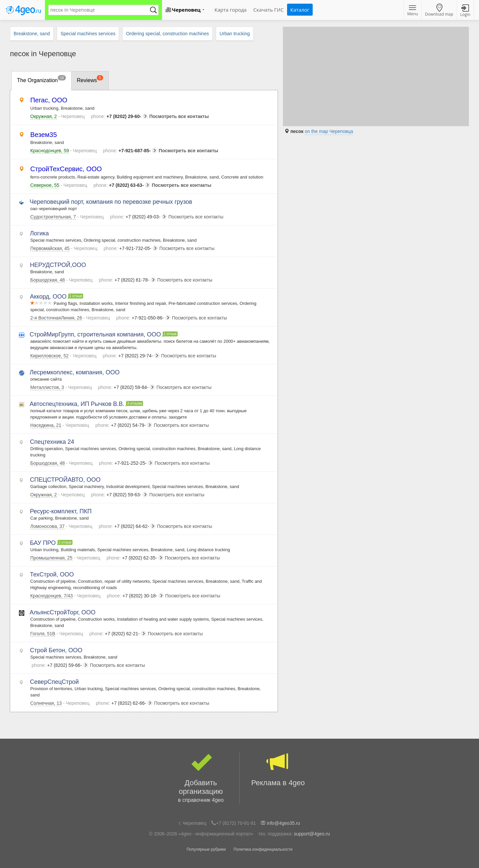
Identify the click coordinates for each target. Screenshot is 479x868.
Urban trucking (235, 34)
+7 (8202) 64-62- (127, 526)
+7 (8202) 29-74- (131, 356)
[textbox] (100, 10)
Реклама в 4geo (278, 769)
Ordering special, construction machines (167, 34)
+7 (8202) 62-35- (135, 558)
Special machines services (88, 34)
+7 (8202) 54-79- (124, 425)
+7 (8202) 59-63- (119, 495)
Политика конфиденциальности (263, 849)
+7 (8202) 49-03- (139, 217)
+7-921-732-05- (131, 248)
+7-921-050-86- (143, 318)
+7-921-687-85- (130, 151)
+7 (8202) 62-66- (124, 703)
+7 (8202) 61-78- (127, 280)
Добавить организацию (201, 778)
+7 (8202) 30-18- (135, 596)
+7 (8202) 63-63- (122, 185)
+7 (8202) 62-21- (118, 634)
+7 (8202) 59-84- (127, 387)
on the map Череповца (329, 131)
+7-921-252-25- (126, 463)
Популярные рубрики (206, 849)
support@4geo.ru (312, 834)
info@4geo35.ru (283, 823)
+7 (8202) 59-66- (60, 665)
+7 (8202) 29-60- (119, 116)
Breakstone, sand (32, 34)
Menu (412, 11)
